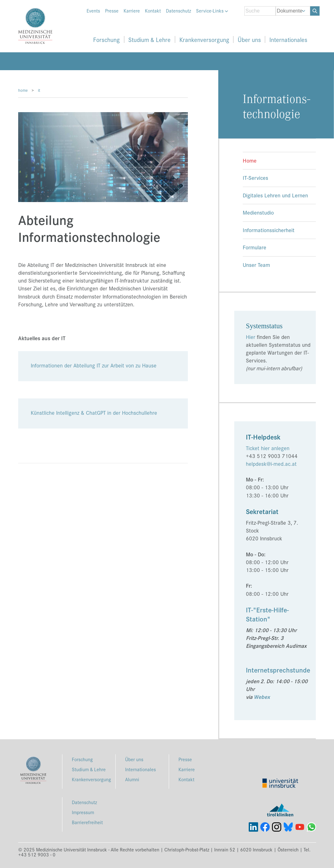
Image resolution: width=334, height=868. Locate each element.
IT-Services (255, 177)
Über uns (249, 39)
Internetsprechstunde (278, 670)
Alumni (132, 779)
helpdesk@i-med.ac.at (271, 464)
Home (250, 160)
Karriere (132, 11)
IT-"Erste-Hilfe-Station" (267, 614)
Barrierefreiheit (87, 822)
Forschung (106, 39)
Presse (112, 11)
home (23, 90)
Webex (262, 697)
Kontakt (153, 11)
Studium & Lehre (149, 39)
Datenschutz (178, 11)
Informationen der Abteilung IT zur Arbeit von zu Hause (94, 365)
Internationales (288, 39)
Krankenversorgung (204, 39)
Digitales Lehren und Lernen (275, 195)
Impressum (83, 812)
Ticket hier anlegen (268, 448)
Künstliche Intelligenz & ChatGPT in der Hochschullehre (94, 413)
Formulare (254, 247)
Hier (251, 337)
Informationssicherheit (269, 230)
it (39, 90)
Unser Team (256, 265)
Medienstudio (258, 212)
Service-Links (212, 11)
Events (93, 11)
